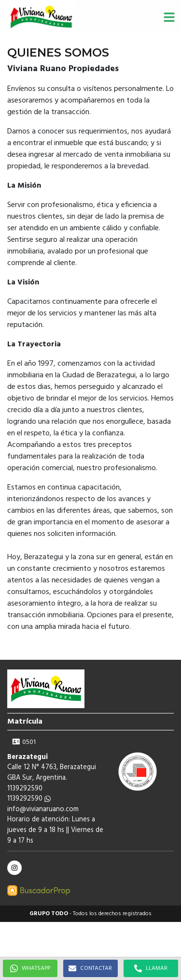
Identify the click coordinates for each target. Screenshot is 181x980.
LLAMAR (151, 968)
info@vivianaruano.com (43, 809)
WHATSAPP (30, 968)
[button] (169, 17)
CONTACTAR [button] (90, 968)
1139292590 (29, 799)
